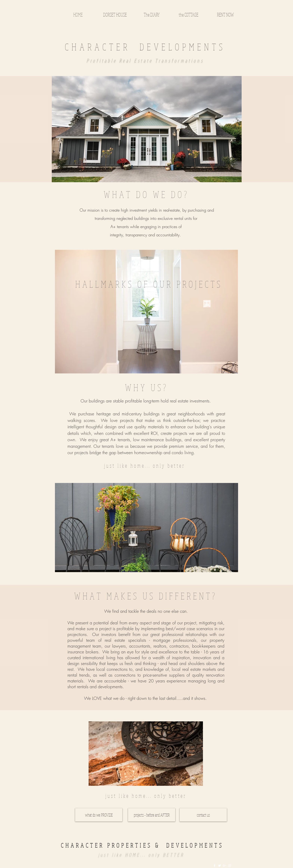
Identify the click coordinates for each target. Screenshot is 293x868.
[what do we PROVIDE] (99, 815)
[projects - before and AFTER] (152, 815)
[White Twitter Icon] (220, 866)
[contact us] (203, 815)
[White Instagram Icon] (230, 866)
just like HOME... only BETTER (141, 855)
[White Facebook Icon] (215, 866)
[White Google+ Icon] (225, 866)
